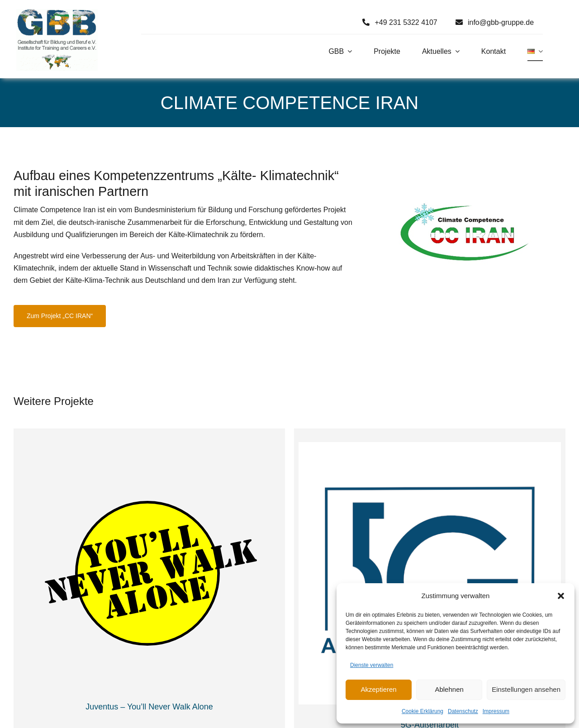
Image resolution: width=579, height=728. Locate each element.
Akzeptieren (378, 689)
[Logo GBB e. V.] (57, 12)
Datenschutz (463, 711)
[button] (561, 596)
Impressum (496, 711)
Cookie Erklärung (422, 711)
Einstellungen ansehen (526, 689)
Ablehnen (449, 689)
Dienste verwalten (372, 665)
